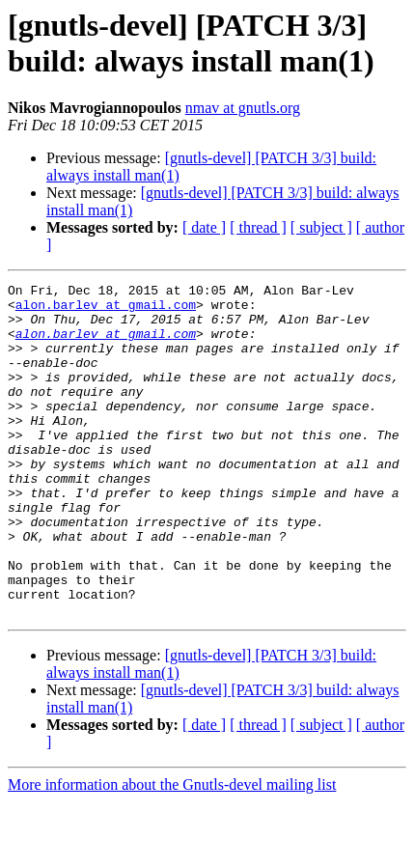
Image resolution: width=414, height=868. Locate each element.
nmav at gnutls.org (243, 108)
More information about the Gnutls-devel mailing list (172, 851)
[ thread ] (258, 227)
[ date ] (204, 227)
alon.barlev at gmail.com (106, 310)
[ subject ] (321, 227)
